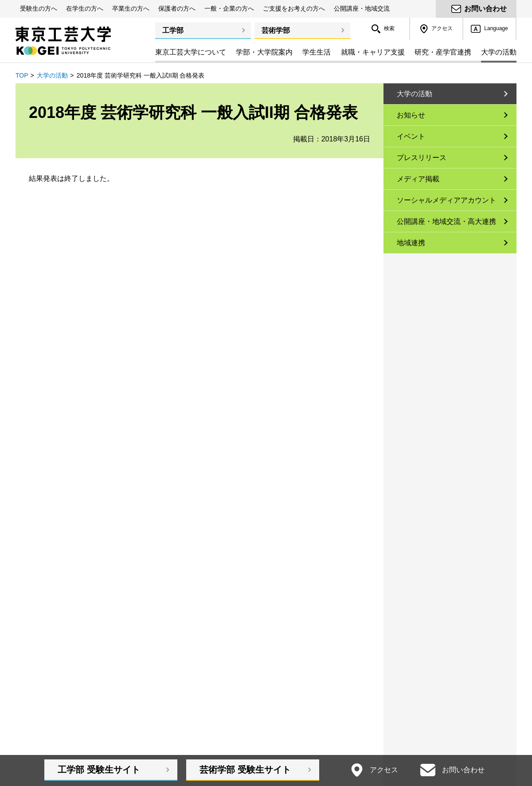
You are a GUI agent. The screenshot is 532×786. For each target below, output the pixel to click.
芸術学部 (276, 30)
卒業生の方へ (131, 8)
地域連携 (411, 243)
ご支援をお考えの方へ (294, 8)
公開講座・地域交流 (362, 8)
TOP (22, 75)
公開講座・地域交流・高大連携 (446, 221)
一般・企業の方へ (229, 8)
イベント (411, 136)
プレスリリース (422, 158)
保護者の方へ (177, 8)
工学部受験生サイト (99, 770)
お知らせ (411, 115)
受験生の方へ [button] (39, 8)
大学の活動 (52, 75)
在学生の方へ (85, 8)
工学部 (173, 30)
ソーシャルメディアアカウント (446, 200)
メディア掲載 (418, 179)
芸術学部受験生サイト (245, 770)
